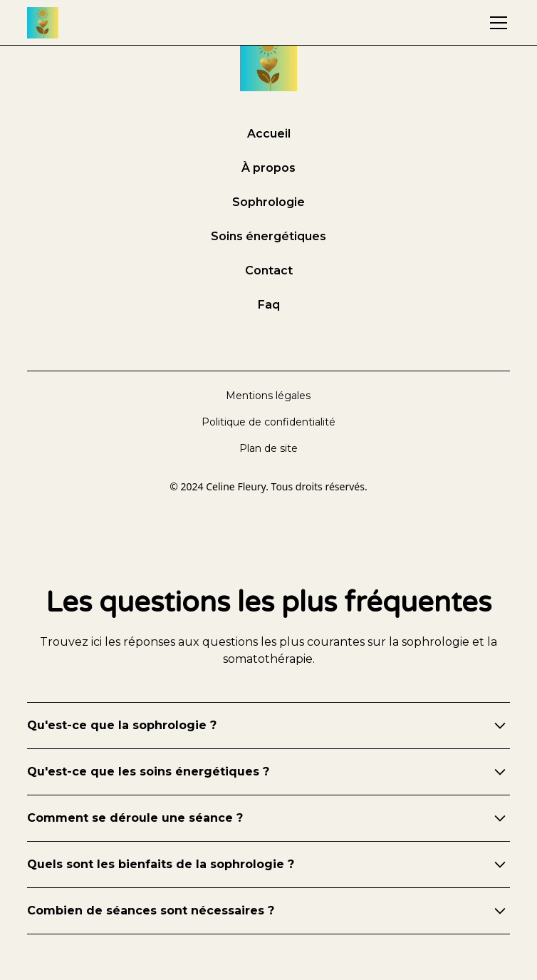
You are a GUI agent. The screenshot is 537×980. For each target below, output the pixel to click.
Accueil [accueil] (269, 134)
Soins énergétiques (268, 236)
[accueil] (43, 23)
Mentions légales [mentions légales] (268, 396)
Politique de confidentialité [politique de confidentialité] (268, 422)
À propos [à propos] (268, 168)
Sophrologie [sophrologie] (268, 202)
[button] (496, 23)
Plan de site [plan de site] (268, 448)
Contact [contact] (269, 270)
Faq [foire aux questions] (269, 305)
